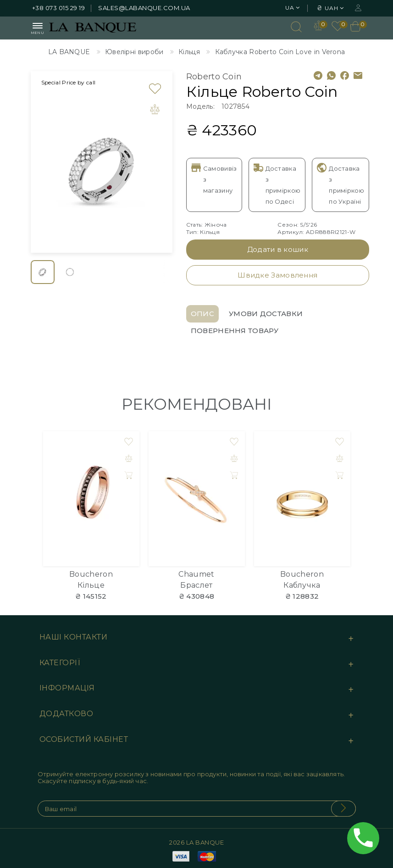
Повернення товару (235, 331)
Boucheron (91, 574)
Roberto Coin (214, 77)
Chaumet (196, 574)
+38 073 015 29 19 (59, 8)
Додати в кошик (278, 249)
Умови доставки (266, 314)
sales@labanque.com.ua (144, 8)
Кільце (91, 585)
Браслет (196, 585)
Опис (202, 314)
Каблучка (302, 585)
